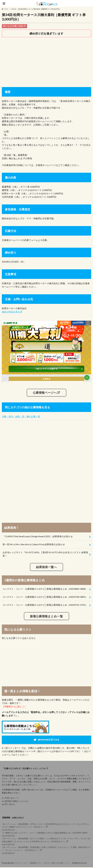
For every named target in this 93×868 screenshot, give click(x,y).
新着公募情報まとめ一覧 (46, 616)
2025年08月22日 (46, 827)
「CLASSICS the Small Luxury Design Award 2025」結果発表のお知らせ (38, 537)
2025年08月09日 (46, 835)
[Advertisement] (46, 61)
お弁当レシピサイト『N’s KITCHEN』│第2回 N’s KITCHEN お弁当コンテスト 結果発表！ (45, 554)
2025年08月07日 (46, 842)
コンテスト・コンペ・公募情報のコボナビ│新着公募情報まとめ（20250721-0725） (45, 605)
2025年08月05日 (46, 851)
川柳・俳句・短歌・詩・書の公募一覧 (21, 417)
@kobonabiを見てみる (49, 740)
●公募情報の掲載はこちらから (15, 802)
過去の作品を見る (11, 312)
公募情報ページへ (45, 393)
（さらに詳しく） (29, 785)
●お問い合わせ (8, 805)
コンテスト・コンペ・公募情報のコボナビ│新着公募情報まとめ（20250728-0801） (45, 597)
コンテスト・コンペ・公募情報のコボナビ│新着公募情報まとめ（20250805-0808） (45, 589)
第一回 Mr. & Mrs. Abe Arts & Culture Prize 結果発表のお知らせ (34, 545)
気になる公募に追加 (14, 26)
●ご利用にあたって (10, 799)
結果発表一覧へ (46, 567)
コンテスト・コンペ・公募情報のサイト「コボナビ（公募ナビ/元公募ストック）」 (43, 863)
